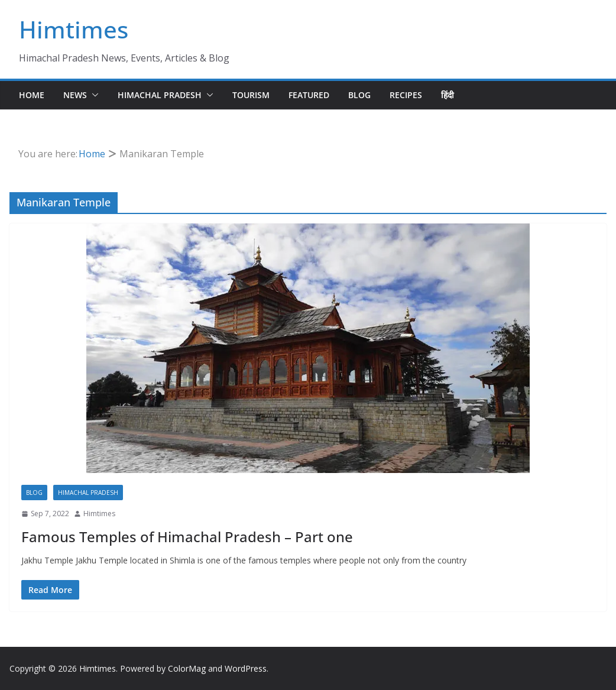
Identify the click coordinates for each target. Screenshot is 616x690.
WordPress (246, 668)
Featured (309, 95)
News (75, 95)
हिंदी (448, 95)
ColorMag (187, 668)
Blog (359, 95)
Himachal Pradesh (160, 95)
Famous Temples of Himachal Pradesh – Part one (187, 537)
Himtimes (74, 29)
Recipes (406, 95)
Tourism (251, 95)
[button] (93, 95)
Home (32, 95)
